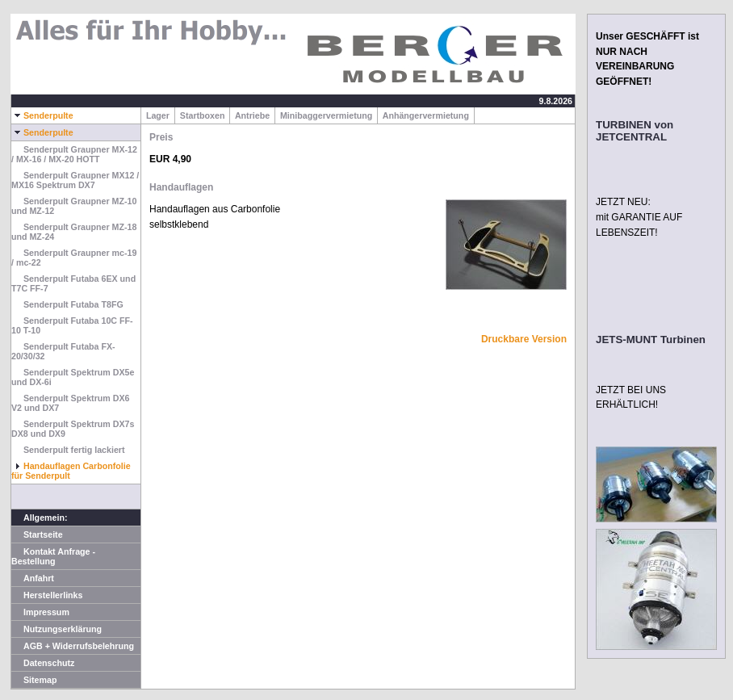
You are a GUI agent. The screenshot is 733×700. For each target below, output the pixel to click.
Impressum (40, 612)
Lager (158, 115)
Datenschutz (43, 663)
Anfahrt (33, 578)
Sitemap (34, 680)
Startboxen (203, 115)
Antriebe (252, 115)
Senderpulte (42, 115)
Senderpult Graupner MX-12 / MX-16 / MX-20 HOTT (74, 154)
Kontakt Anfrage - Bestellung (53, 556)
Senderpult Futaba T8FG (67, 304)
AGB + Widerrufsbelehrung (73, 646)
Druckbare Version (524, 339)
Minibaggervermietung (326, 115)
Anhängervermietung (426, 115)
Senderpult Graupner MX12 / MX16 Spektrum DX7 (75, 180)
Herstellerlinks (47, 595)
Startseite (37, 534)
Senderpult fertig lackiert (68, 450)
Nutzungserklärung (57, 629)
